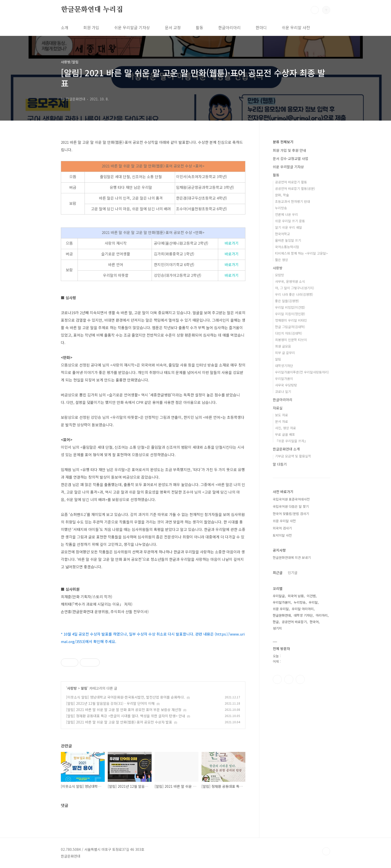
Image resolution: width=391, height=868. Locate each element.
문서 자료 (282, 421)
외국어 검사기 (282, 528)
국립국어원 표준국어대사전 (291, 499)
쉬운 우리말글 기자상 (132, 27)
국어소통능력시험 (287, 247)
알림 (84, 688)
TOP (326, 851)
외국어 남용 (296, 596)
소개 (65, 27)
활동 (199, 27)
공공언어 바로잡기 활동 (291, 182)
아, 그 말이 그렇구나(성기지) (294, 288)
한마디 (261, 27)
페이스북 (277, 679)
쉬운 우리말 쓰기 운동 (290, 221)
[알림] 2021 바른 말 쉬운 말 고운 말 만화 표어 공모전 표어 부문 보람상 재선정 (124, 710)
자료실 (278, 408)
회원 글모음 (283, 346)
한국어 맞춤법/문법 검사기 (291, 514)
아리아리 (322, 615)
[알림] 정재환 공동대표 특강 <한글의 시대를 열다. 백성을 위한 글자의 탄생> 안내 (126, 716)
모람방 (280, 275)
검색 (315, 10)
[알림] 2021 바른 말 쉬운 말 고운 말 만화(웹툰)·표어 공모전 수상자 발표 (119, 722)
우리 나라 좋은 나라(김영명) (294, 294)
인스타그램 (289, 679)
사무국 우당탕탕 (286, 385)
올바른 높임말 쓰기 (288, 240)
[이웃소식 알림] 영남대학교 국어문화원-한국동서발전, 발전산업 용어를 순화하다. (125, 697)
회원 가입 (91, 27)
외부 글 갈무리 (285, 353)
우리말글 (279, 596)
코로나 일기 (283, 392)
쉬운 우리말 (281, 609)
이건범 (311, 596)
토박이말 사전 (282, 535)
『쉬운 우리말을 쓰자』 (291, 441)
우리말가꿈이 (284, 379)
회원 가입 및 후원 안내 (289, 150)
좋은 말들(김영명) (287, 301)
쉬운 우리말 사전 (296, 27)
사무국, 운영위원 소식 (290, 281)
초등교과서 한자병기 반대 (293, 201)
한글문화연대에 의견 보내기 (292, 557)
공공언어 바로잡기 (294, 622)
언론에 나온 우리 (287, 214)
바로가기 (232, 243)
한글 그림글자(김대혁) (290, 327)
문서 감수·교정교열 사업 (291, 158)
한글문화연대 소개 (286, 449)
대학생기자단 (284, 366)
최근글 (278, 573)
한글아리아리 (229, 27)
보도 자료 (282, 415)
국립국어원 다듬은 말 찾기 (291, 506)
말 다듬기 (280, 464)
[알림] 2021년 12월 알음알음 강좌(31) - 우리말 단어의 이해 (110, 703)
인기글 (293, 573)
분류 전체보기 (283, 142)
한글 (276, 622)
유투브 (300, 679)
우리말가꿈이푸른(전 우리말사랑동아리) (302, 372)
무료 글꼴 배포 (285, 434)
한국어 (314, 622)
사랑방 (72, 688)
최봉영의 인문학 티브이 (291, 340)
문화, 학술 (282, 195)
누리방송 (281, 208)
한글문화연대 (282, 615)
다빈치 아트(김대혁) (289, 333)
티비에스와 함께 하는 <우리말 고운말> (301, 253)
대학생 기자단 (303, 615)
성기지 (277, 628)
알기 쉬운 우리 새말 (289, 227)
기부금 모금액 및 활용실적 (293, 456)
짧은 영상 (282, 260)
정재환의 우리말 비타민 (291, 320)
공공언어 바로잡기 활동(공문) (295, 188)
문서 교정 (173, 27)
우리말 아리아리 (303, 609)
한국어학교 (283, 234)
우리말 (313, 602)
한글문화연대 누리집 (92, 10)
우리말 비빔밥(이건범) (290, 307)
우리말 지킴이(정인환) (290, 314)
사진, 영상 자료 (286, 428)
